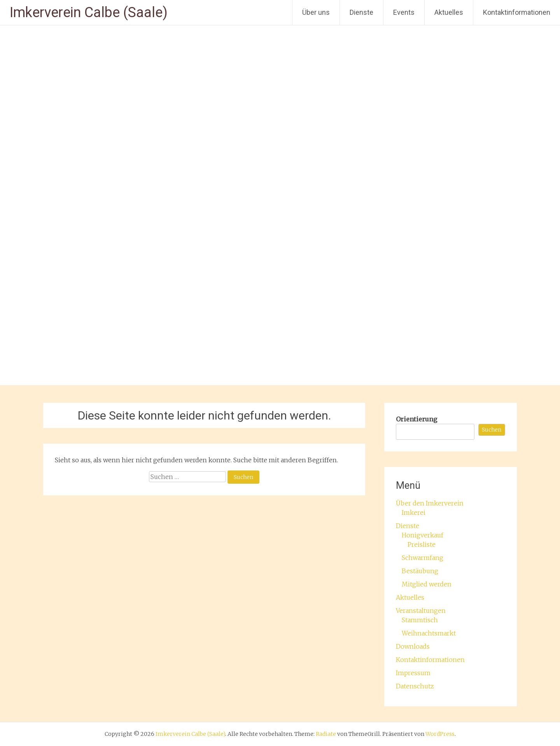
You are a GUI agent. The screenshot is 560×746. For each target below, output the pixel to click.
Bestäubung (420, 571)
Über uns (316, 12)
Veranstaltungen (421, 611)
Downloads (413, 646)
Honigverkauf (423, 535)
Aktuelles (449, 12)
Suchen (492, 430)
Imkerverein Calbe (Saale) (89, 12)
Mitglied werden (427, 584)
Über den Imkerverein (430, 503)
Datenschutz (415, 686)
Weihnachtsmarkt (429, 633)
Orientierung (416, 419)
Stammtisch (420, 620)
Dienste (361, 12)
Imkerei (414, 513)
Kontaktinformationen (517, 12)
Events (404, 12)
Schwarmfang (423, 558)
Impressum (413, 673)
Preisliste (422, 544)
